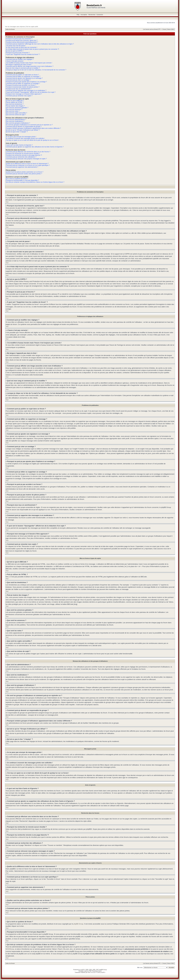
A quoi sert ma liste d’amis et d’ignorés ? (19, 145)
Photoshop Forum (97, 971)
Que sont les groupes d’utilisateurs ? (18, 123)
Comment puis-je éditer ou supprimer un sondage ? (23, 83)
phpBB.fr (103, 972)
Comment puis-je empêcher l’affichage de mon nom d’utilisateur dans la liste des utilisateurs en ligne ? (40, 44)
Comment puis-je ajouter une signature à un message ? (24, 78)
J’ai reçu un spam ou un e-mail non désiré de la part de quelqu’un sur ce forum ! (32, 140)
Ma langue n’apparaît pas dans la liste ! (19, 65)
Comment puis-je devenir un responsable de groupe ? (24, 127)
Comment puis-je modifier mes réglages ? (20, 59)
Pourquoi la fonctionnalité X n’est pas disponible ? (22, 180)
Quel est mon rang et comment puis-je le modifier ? (23, 68)
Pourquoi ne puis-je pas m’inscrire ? (18, 53)
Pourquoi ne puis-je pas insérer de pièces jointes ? (23, 87)
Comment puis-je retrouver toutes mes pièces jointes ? (24, 174)
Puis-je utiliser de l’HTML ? (15, 102)
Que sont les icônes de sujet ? (16, 115)
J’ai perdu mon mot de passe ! (16, 46)
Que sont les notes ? (13, 111)
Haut (7, 202)
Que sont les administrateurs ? (16, 120)
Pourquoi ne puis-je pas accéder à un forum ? (21, 85)
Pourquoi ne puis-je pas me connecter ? (19, 39)
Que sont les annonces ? (14, 109)
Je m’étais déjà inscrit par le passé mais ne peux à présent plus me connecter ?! (32, 49)
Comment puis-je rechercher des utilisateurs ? (21, 157)
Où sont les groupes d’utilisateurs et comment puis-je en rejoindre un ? (29, 125)
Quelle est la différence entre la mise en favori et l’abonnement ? (27, 164)
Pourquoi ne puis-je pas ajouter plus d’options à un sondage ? (26, 82)
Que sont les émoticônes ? (15, 104)
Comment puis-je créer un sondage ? (18, 80)
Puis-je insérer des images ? (15, 106)
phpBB (82, 970)
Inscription (84, 15)
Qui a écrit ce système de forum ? (17, 179)
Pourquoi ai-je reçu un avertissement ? (19, 89)
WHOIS (8, 949)
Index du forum (10, 29)
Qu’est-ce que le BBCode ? (15, 101)
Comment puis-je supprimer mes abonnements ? (22, 167)
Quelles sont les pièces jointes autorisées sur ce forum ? (24, 172)
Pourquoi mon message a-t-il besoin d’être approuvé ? (24, 94)
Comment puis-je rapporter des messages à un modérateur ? (26, 90)
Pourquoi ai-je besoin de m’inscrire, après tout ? (22, 40)
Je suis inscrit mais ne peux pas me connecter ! (21, 47)
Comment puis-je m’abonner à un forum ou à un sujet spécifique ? (28, 165)
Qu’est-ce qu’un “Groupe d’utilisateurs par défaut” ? (23, 130)
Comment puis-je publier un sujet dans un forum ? (22, 75)
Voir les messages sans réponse (15, 27)
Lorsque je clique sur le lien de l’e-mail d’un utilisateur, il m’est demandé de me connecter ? (36, 70)
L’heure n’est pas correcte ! (15, 61)
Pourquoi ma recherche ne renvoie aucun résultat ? (23, 153)
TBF (90, 971)
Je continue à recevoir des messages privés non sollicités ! (25, 138)
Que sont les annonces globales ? (17, 108)
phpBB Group (78, 924)
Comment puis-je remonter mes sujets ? (19, 96)
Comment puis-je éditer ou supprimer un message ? (23, 76)
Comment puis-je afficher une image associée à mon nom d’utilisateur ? (30, 66)
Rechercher (92, 15)
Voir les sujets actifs (32, 27)
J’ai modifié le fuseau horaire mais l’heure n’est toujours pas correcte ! (29, 63)
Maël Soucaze (92, 972)
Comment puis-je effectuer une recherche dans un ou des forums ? (28, 152)
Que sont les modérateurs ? (15, 121)
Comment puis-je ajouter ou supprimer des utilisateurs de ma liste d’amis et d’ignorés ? (35, 147)
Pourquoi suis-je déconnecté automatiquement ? (22, 42)
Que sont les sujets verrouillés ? (16, 113)
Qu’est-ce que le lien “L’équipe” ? (17, 132)
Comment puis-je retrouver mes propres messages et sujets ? (26, 159)
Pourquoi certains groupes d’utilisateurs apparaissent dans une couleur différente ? (33, 128)
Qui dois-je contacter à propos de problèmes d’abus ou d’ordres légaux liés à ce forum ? (35, 182)
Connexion (100, 15)
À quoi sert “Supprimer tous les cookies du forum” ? (23, 54)
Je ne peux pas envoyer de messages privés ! (21, 137)
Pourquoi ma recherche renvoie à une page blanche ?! (24, 155)
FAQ (78, 15)
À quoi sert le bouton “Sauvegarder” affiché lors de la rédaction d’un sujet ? (31, 92)
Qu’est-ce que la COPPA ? (15, 51)
